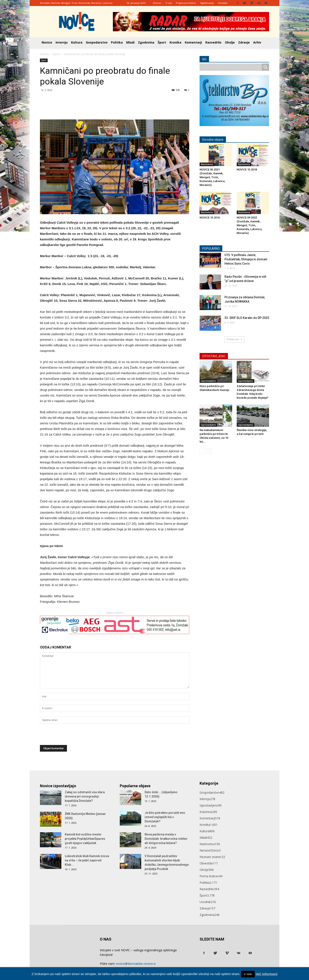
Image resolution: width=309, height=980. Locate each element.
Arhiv (257, 42)
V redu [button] (248, 974)
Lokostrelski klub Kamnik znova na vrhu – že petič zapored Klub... (87, 860)
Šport (162, 42)
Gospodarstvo (97, 42)
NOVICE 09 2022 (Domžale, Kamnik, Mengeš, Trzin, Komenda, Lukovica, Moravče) (249, 225)
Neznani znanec (212, 857)
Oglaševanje (207, 3)
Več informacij (267, 974)
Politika (117, 42)
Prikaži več (234, 339)
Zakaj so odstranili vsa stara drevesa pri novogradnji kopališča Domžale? (85, 796)
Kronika (175, 42)
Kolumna (208, 812)
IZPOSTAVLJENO (214, 356)
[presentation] (73, 737)
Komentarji (193, 42)
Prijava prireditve (186, 3)
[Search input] (232, 67)
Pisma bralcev (211, 876)
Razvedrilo (213, 42)
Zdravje (244, 42)
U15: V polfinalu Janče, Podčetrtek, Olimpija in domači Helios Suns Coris (246, 259)
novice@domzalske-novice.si (136, 964)
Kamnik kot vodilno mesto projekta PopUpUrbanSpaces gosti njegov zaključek (85, 839)
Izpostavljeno (208, 381)
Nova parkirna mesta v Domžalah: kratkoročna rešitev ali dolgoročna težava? (166, 839)
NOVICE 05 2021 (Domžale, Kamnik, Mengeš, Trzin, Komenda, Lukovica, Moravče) (212, 177)
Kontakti (223, 3)
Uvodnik (208, 902)
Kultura (77, 42)
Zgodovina (146, 42)
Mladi (130, 42)
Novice (47, 42)
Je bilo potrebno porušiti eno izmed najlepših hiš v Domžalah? (165, 817)
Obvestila (209, 863)
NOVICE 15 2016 (210, 218)
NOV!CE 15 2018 (247, 170)
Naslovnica (207, 164)
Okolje (230, 42)
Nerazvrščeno (210, 850)
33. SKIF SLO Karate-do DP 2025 (247, 318)
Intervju (62, 42)
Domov (157, 3)
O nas (169, 3)
